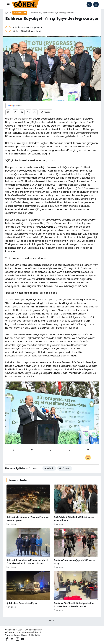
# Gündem (64, 468)
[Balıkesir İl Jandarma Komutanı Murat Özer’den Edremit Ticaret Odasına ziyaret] (28, 548)
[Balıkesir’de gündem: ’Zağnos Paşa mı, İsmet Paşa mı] (28, 505)
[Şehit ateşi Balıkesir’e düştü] (28, 591)
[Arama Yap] (89, 4)
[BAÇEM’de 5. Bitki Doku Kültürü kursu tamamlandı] (76, 505)
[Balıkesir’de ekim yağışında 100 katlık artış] (76, 548)
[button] (96, 4)
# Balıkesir (49, 468)
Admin (17, 27)
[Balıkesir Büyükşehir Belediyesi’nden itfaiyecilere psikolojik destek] (76, 591)
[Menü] (8, 4)
